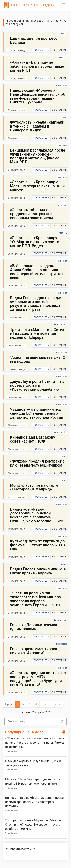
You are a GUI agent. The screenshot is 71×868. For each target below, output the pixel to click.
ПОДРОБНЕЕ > (41, 50)
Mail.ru (64, 117)
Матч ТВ (63, 57)
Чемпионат (62, 85)
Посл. (57, 704)
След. (45, 704)
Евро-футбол (61, 325)
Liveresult (62, 33)
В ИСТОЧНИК (59, 50)
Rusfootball (62, 352)
